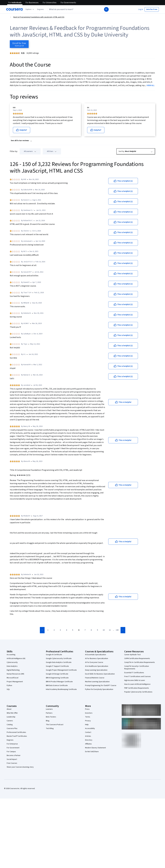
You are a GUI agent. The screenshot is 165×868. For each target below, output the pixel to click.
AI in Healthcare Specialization (97, 666)
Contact (88, 732)
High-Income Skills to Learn (135, 680)
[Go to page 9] (97, 630)
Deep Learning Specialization (96, 670)
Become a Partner (14, 755)
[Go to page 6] (79, 630)
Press (87, 709)
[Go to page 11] (110, 630)
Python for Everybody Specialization (99, 689)
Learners (49, 709)
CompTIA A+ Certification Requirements (140, 662)
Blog (48, 721)
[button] (40, 9)
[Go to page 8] (91, 630)
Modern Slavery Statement (95, 748)
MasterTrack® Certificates (17, 736)
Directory (89, 740)
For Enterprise (12, 744)
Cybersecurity (12, 662)
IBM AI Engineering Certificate (57, 678)
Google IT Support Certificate (57, 666)
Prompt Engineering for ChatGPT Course (101, 686)
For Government (13, 748)
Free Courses (12, 763)
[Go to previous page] (42, 630)
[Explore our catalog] (30, 9)
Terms (88, 717)
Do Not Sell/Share (92, 752)
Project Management (15, 682)
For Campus (11, 752)
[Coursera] (14, 9)
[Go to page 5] (73, 630)
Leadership (11, 717)
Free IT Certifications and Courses (137, 676)
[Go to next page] (123, 630)
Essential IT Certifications (134, 673)
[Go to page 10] (104, 630)
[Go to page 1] (48, 630)
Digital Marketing (13, 670)
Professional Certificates (16, 732)
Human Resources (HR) (15, 674)
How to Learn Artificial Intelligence (137, 684)
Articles (88, 736)
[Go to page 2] (54, 630)
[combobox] (76, 9)
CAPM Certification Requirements (137, 658)
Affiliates (88, 744)
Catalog (10, 725)
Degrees (10, 740)
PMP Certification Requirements (137, 688)
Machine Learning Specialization (97, 682)
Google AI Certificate (54, 655)
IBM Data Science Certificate (57, 686)
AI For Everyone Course (94, 662)
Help (87, 725)
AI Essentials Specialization (96, 655)
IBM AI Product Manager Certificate (59, 682)
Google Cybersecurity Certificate (59, 658)
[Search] (106, 9)
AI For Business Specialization (97, 658)
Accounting (11, 655)
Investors (89, 713)
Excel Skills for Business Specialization (100, 674)
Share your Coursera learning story (20, 767)
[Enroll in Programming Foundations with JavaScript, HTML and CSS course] (19, 44)
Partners (49, 713)
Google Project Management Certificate (61, 670)
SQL (8, 689)
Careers (10, 721)
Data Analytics (12, 666)
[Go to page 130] (117, 630)
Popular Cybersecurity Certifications (138, 692)
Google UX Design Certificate (57, 674)
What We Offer (12, 713)
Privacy (88, 721)
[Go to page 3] (60, 630)
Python (9, 686)
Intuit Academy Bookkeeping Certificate (61, 689)
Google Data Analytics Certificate (59, 662)
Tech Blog (50, 728)
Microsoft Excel (13, 678)
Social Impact (12, 759)
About (9, 709)
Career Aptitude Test (132, 655)
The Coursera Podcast (55, 725)
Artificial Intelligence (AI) (16, 658)
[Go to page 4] (67, 630)
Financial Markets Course (95, 678)
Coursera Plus (12, 728)
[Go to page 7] (85, 630)
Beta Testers (51, 717)
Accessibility (90, 728)
